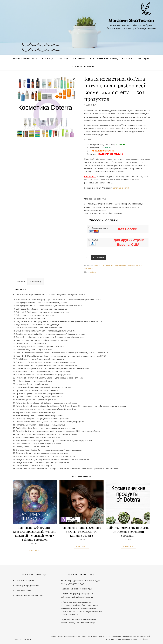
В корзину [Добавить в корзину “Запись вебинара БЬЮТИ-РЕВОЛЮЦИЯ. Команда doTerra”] (81, 546)
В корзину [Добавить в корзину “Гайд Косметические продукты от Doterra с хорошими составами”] (128, 546)
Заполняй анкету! (121, 188)
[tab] (20, 281)
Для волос (79, 59)
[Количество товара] (87, 258)
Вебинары (128, 59)
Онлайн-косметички (25, 59)
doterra (93, 272)
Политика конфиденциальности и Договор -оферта (127, 639)
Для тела (63, 59)
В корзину (98, 258)
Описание (20, 281)
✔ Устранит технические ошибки (28, 596)
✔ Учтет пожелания (22, 591)
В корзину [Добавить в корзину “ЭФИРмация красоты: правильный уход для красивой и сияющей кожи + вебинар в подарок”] (35, 550)
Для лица (47, 59)
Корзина (143, 59)
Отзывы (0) (36, 281)
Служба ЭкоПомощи (83, 66)
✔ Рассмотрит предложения (26, 586)
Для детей (73, 584)
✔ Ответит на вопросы (23, 580)
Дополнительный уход (104, 59)
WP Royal (27, 639)
